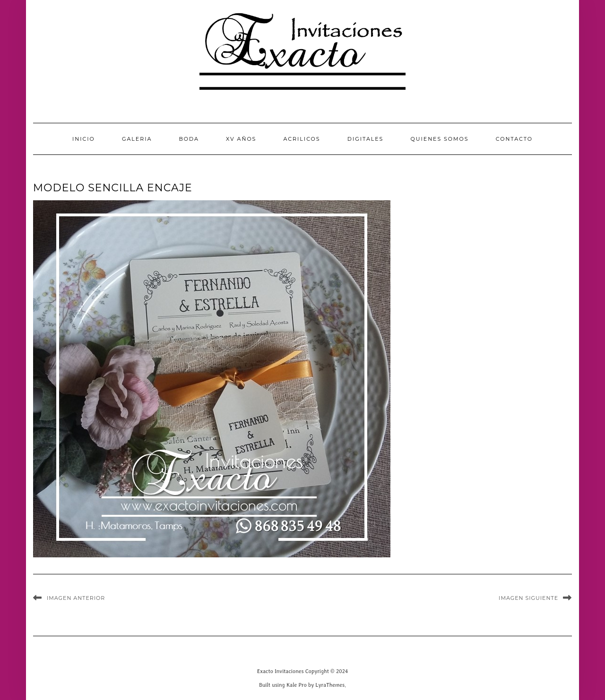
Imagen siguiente (528, 598)
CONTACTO (514, 139)
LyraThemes (330, 685)
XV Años (241, 139)
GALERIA (137, 139)
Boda (189, 139)
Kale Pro (297, 685)
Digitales (366, 139)
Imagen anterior (76, 598)
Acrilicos (302, 139)
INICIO (84, 139)
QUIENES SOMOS (440, 139)
